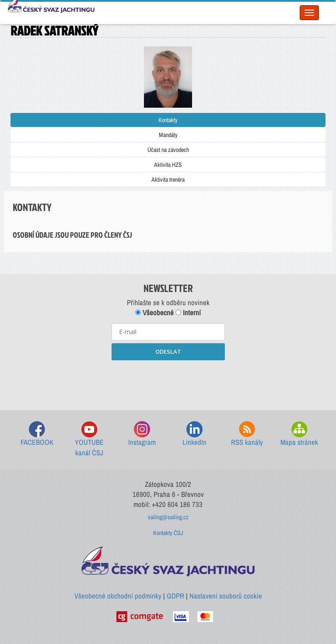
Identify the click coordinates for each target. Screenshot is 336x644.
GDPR (175, 596)
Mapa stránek (299, 434)
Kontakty (168, 120)
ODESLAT (168, 352)
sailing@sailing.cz (168, 517)
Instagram (142, 434)
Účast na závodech (168, 150)
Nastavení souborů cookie (226, 596)
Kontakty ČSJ (168, 533)
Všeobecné (154, 313)
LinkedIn (194, 434)
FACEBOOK (37, 434)
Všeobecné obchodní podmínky (118, 596)
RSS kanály (247, 434)
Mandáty (168, 135)
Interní (188, 313)
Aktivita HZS (168, 165)
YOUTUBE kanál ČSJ (89, 439)
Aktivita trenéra (168, 179)
